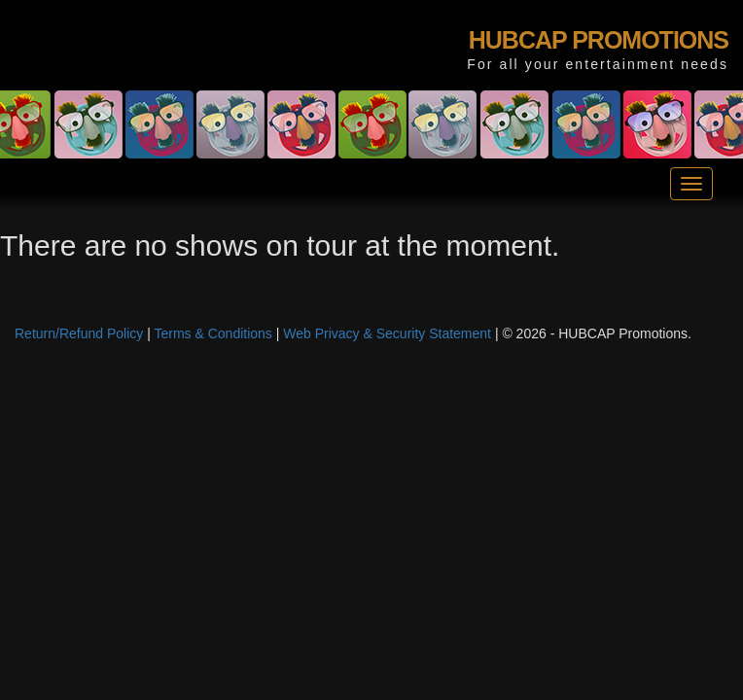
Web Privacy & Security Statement (387, 333)
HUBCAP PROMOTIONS (599, 40)
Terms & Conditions (212, 333)
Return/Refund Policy (79, 333)
